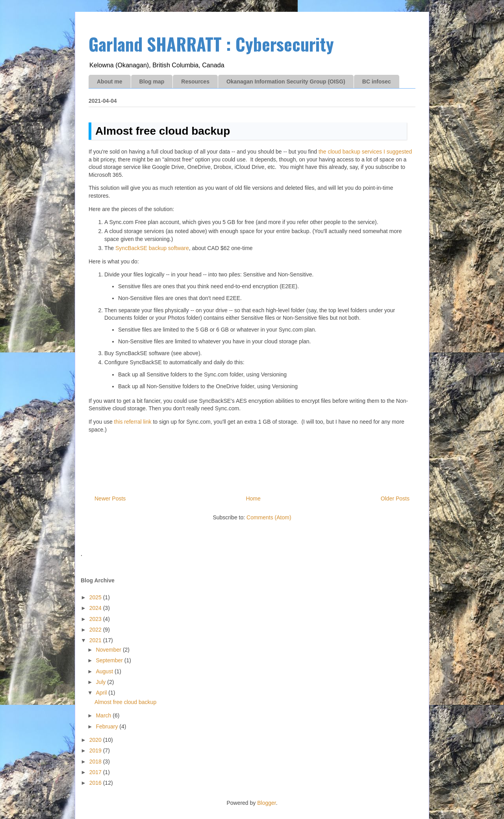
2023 (96, 619)
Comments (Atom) (269, 517)
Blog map (152, 82)
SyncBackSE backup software (152, 248)
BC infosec (377, 82)
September (110, 660)
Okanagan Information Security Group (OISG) (286, 82)
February (107, 726)
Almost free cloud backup (163, 131)
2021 (96, 640)
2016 (96, 783)
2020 (96, 740)
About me (110, 82)
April (102, 693)
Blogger (266, 803)
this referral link (133, 422)
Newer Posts (110, 498)
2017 (96, 772)
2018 (96, 762)
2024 (96, 608)
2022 (96, 630)
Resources (195, 82)
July (101, 682)
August (105, 671)
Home (253, 498)
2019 (96, 750)
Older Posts (395, 498)
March (104, 715)
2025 (96, 597)
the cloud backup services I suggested (365, 152)
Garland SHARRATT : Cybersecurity (211, 44)
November (109, 650)
